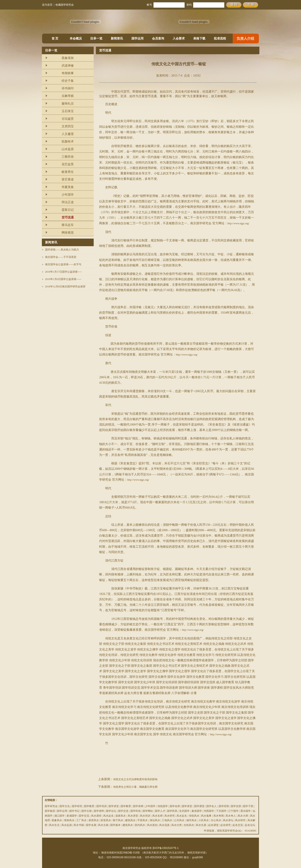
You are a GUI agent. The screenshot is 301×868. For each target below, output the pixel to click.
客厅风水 (118, 820)
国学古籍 (87, 811)
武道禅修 (68, 66)
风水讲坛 (228, 820)
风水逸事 (206, 816)
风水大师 (243, 816)
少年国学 (68, 195)
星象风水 (57, 820)
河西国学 (209, 811)
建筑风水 (130, 820)
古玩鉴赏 (68, 119)
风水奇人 (231, 816)
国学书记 (74, 811)
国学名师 (175, 806)
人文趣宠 (68, 134)
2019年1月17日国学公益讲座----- (64, 272)
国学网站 (148, 811)
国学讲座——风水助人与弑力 (62, 250)
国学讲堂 (114, 806)
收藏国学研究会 (65, 5)
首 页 (55, 38)
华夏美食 (68, 187)
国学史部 (236, 806)
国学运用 (137, 38)
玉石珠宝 (68, 111)
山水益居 (68, 149)
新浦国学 (72, 816)
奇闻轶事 (68, 73)
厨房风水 (94, 820)
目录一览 (96, 38)
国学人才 (160, 811)
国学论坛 (111, 811)
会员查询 (158, 38)
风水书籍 (79, 825)
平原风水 (142, 820)
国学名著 (91, 825)
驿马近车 (68, 225)
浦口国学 (59, 816)
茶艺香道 (68, 179)
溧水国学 (245, 811)
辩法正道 (68, 202)
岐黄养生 (68, 172)
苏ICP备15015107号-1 (165, 848)
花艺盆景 (68, 164)
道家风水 (121, 816)
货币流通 (68, 217)
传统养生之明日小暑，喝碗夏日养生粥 (135, 787)
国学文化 (65, 806)
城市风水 (191, 820)
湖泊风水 (155, 820)
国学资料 (99, 811)
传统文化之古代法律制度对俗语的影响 (135, 779)
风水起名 (108, 816)
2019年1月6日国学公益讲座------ (63, 279)
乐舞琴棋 (68, 96)
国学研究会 (51, 806)
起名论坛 (250, 825)
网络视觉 (68, 233)
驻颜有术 (68, 142)
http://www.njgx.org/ (238, 223)
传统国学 (163, 806)
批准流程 (220, 38)
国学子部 (248, 806)
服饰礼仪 (68, 104)
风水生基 (201, 825)
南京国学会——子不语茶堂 (61, 257)
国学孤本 (115, 825)
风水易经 (96, 816)
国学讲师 (138, 806)
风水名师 (157, 816)
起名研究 (226, 825)
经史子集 (68, 81)
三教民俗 (68, 157)
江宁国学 (233, 811)
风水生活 (54, 825)
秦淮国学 (197, 811)
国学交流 (123, 811)
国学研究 (77, 806)
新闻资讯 (117, 38)
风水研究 (170, 816)
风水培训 (145, 816)
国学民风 (172, 811)
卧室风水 (106, 820)
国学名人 (211, 806)
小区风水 (204, 820)
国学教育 (89, 806)
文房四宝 (68, 126)
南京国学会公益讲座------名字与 (63, 264)
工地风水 (167, 820)
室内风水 (140, 825)
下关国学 (221, 811)
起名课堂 (213, 825)
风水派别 (152, 825)
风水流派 (164, 825)
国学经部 (224, 806)
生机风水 (189, 825)
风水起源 (67, 825)
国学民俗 (136, 811)
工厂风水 (81, 820)
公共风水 (179, 820)
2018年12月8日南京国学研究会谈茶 (65, 287)
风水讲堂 (133, 816)
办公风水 (216, 820)
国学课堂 (199, 806)
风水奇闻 (219, 816)
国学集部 (50, 811)
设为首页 (47, 5)
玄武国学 (184, 811)
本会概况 (76, 38)
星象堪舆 (68, 58)
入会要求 (179, 38)
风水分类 (177, 825)
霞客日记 (68, 210)
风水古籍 (103, 825)
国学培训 (101, 806)
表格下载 (199, 38)
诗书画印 (68, 88)
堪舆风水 (69, 820)
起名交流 (238, 825)
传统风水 (194, 816)
